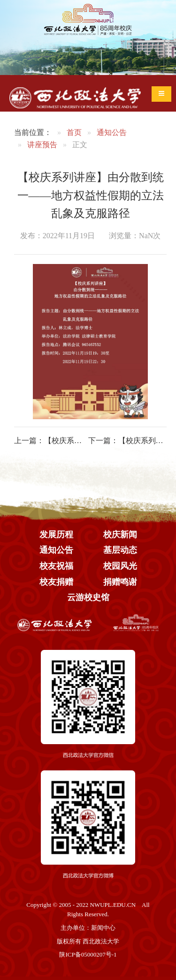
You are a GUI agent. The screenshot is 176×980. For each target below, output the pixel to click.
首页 (74, 134)
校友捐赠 (56, 582)
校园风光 (120, 566)
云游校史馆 (88, 597)
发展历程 (56, 535)
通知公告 (112, 134)
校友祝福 (56, 566)
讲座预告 (42, 146)
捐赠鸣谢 (120, 582)
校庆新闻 (120, 535)
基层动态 (120, 550)
